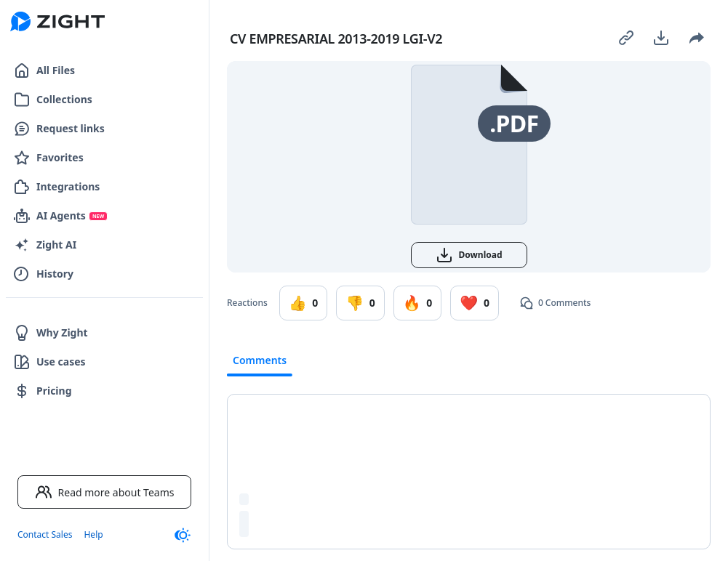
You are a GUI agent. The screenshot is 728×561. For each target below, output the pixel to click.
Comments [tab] (260, 360)
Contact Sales (45, 534)
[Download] (661, 38)
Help (93, 534)
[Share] (696, 38)
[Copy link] (626, 38)
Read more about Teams (105, 492)
